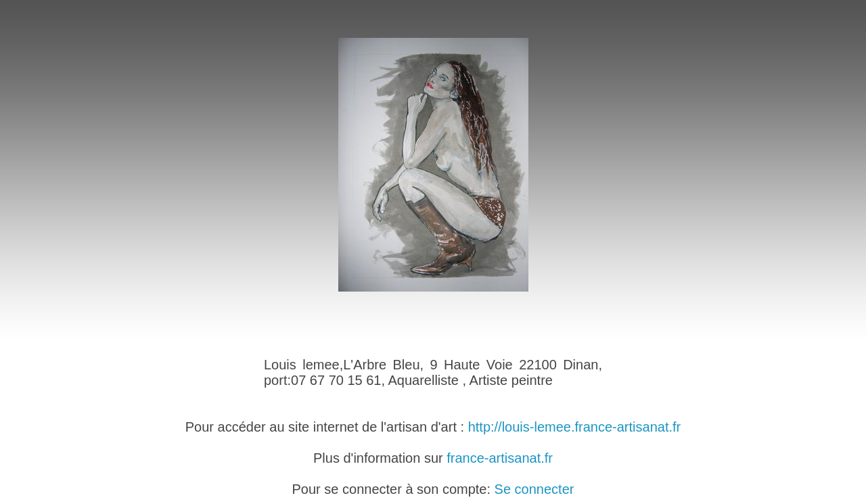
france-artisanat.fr (500, 458)
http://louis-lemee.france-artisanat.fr (575, 427)
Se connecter (534, 489)
